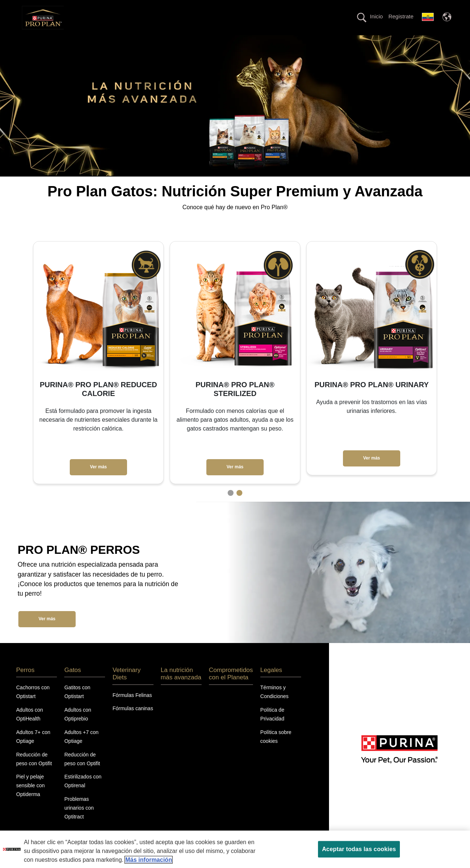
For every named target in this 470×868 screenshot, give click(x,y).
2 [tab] (239, 506)
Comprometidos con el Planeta (231, 687)
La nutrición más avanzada (247, 42)
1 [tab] (231, 506)
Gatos (144, 42)
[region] (235, 849)
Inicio (377, 16)
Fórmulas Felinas (132, 708)
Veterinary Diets (184, 42)
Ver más (98, 480)
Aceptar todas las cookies (359, 849)
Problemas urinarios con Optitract (79, 821)
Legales (271, 683)
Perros (115, 42)
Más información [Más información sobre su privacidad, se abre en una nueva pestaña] (149, 860)
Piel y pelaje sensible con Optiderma (30, 799)
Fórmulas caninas (133, 722)
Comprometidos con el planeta (327, 42)
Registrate (401, 16)
